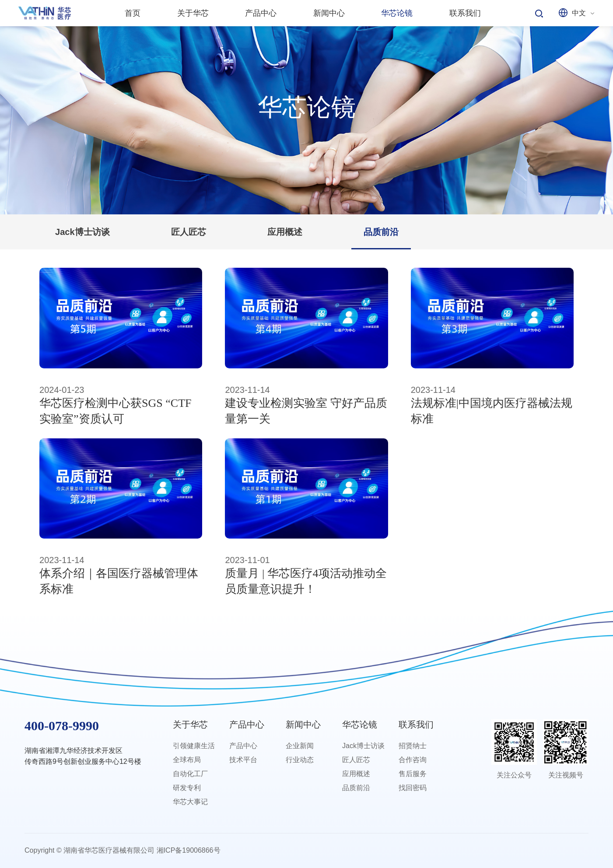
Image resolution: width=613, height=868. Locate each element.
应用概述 (285, 232)
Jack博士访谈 (82, 232)
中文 (579, 13)
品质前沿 (381, 232)
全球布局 (187, 760)
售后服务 (413, 774)
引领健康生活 (194, 746)
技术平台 (243, 760)
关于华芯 (190, 724)
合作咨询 (413, 760)
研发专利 (187, 788)
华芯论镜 (360, 724)
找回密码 (413, 788)
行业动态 (300, 760)
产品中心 (247, 724)
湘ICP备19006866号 (189, 850)
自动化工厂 (190, 774)
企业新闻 (300, 746)
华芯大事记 (190, 802)
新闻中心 (303, 724)
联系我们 (416, 724)
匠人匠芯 (189, 232)
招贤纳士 (413, 746)
